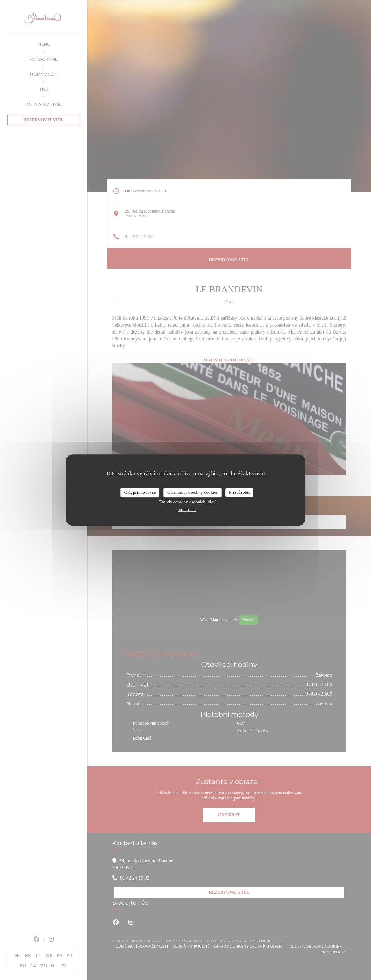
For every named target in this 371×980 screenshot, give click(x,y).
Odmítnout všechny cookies (192, 492)
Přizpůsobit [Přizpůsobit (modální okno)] (239, 492)
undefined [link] (187, 509)
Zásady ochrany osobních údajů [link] (188, 502)
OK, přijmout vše (140, 492)
